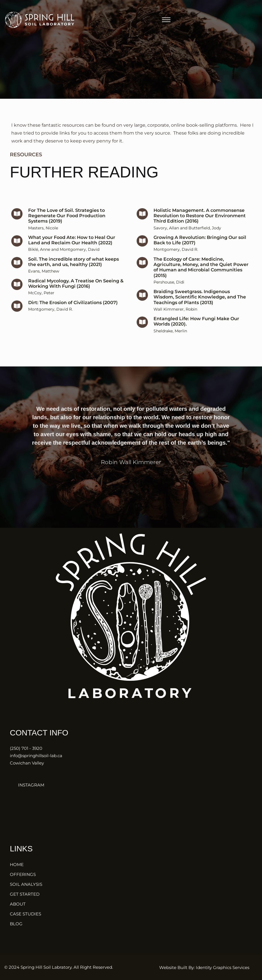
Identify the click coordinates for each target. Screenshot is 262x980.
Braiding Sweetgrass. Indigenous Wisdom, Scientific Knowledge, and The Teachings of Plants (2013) (200, 308)
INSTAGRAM (27, 785)
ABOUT (18, 904)
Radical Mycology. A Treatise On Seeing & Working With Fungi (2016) (76, 295)
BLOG (16, 924)
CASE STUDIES (25, 914)
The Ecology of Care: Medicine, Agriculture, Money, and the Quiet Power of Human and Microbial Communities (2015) (201, 279)
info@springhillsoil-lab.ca (36, 756)
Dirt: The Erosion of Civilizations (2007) (73, 314)
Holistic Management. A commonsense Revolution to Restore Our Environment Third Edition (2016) (200, 227)
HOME (17, 864)
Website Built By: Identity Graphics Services (204, 967)
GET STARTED (25, 894)
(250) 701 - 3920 (26, 748)
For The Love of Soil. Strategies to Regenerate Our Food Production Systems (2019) (67, 227)
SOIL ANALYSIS (26, 884)
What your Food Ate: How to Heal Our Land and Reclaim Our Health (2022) (72, 252)
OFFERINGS (23, 874)
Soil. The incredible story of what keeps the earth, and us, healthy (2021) (74, 273)
